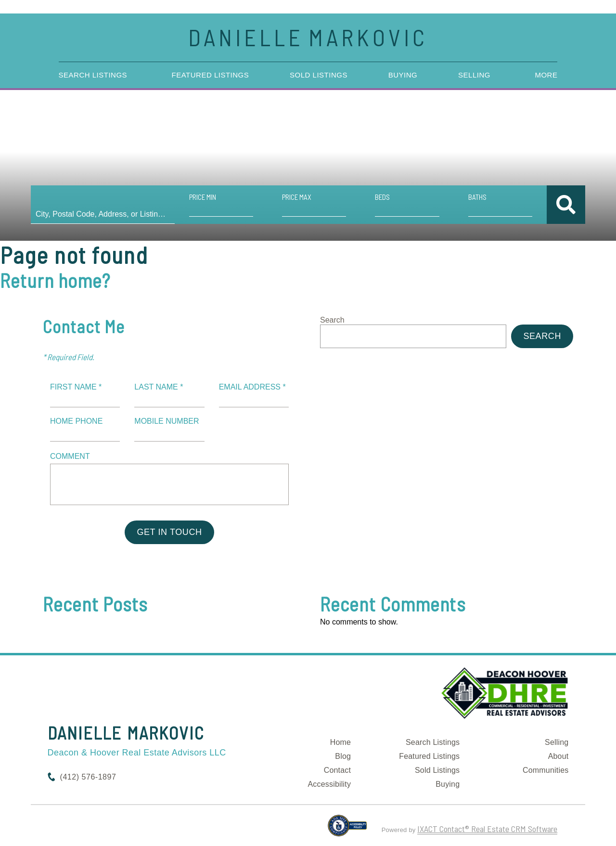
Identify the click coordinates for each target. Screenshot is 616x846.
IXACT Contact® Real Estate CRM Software (487, 829)
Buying (403, 75)
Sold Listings (319, 75)
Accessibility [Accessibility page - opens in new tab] (329, 784)
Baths (477, 197)
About (558, 756)
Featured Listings (211, 75)
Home (340, 742)
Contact (338, 770)
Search (332, 320)
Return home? (55, 280)
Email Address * (252, 387)
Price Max (297, 197)
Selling (474, 75)
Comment (70, 456)
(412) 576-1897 (88, 777)
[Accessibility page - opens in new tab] (347, 830)
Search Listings (93, 75)
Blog (343, 756)
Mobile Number (167, 421)
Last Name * (159, 387)
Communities (546, 770)
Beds (382, 197)
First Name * (76, 387)
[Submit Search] (566, 205)
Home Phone (76, 421)
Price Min (203, 197)
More (546, 75)
